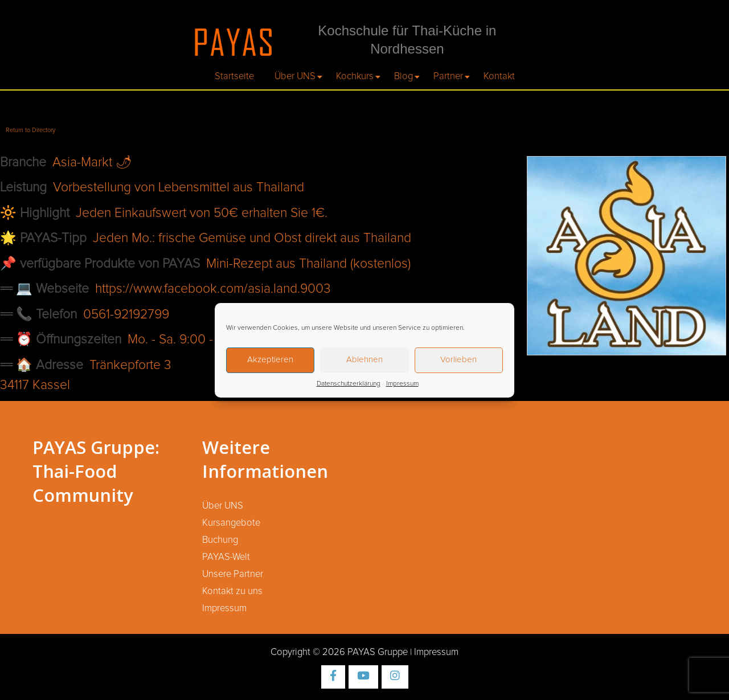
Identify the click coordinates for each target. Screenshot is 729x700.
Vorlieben (458, 360)
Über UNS (295, 76)
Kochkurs (355, 76)
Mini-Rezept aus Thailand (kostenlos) (308, 264)
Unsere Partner (233, 574)
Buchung (220, 540)
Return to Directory (30, 130)
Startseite (234, 76)
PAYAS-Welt (226, 557)
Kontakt (499, 76)
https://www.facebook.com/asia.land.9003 (213, 289)
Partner (448, 76)
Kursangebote (231, 523)
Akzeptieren (270, 360)
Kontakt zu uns (232, 591)
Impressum (402, 384)
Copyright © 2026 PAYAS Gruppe (339, 652)
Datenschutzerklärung (349, 384)
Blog (404, 76)
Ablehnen (364, 360)
